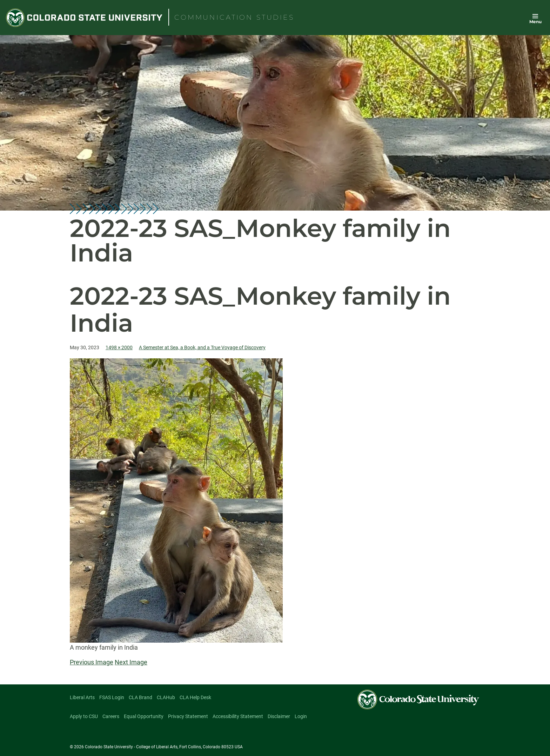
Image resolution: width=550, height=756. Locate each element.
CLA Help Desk (195, 697)
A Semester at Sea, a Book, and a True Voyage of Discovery (202, 347)
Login (301, 716)
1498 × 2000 (119, 347)
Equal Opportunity (144, 716)
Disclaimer (279, 716)
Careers (111, 716)
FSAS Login (112, 697)
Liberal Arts (82, 697)
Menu (535, 22)
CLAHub (166, 697)
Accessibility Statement (238, 716)
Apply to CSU (84, 716)
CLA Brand (140, 697)
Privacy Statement (188, 716)
